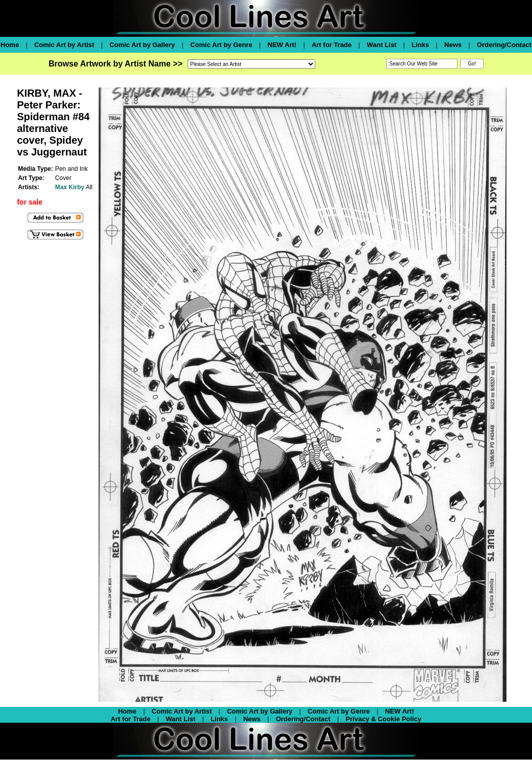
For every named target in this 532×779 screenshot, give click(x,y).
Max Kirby (70, 187)
